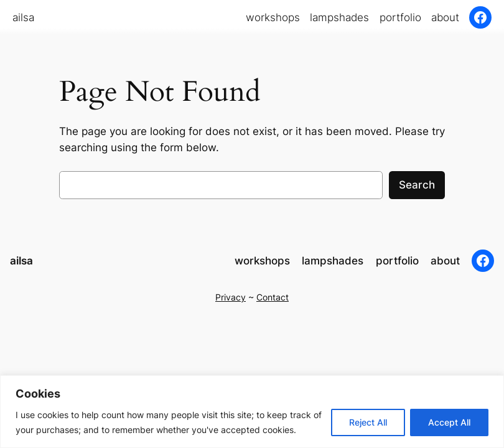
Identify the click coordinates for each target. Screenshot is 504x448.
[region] (252, 412)
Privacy (231, 297)
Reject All (368, 422)
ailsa (23, 17)
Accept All (449, 422)
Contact (273, 297)
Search (417, 185)
